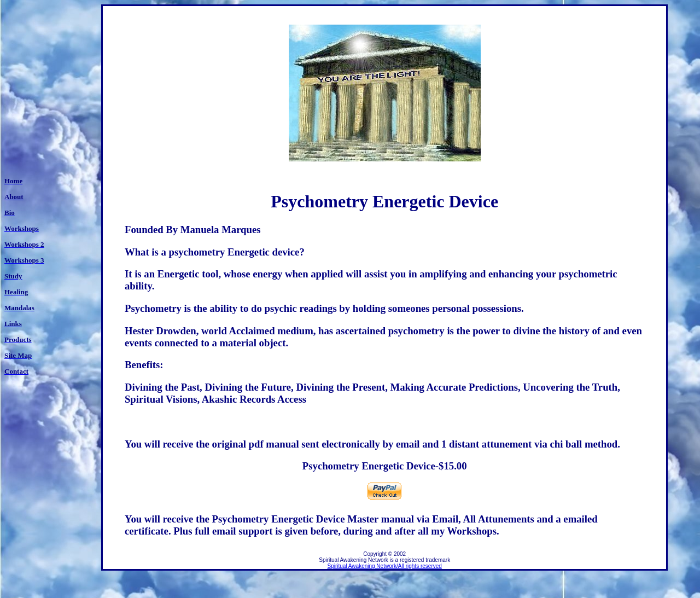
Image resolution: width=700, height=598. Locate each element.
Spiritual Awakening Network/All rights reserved (385, 566)
